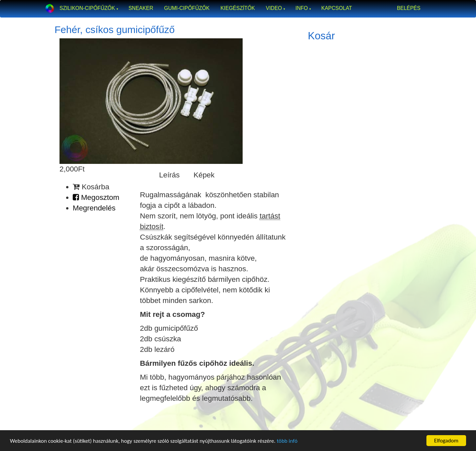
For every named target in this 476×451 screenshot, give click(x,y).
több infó (287, 441)
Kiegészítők (238, 8)
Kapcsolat (337, 8)
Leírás (169, 175)
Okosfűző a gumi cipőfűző (50, 8)
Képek (204, 175)
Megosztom (96, 197)
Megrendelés (94, 208)
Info (302, 8)
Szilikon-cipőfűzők (87, 8)
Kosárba (91, 187)
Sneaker (141, 8)
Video (274, 8)
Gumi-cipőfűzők (187, 8)
